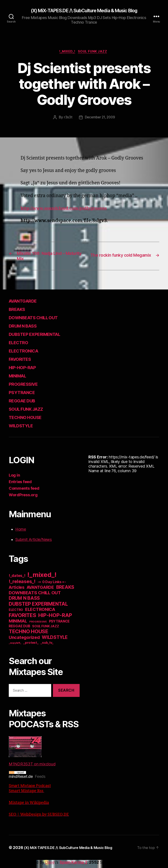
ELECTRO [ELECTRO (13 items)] (16, 614)
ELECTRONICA (27, 354)
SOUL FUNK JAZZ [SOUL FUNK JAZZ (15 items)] (45, 630)
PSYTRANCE (25, 396)
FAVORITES (23, 363)
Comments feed (24, 492)
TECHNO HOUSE (29, 421)
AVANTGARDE (26, 304)
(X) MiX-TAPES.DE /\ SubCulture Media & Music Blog (84, 11)
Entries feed (20, 485)
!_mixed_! (67, 53)
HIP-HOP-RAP (26, 371)
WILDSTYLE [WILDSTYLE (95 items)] (55, 641)
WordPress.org (23, 499)
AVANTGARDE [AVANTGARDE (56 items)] (40, 591)
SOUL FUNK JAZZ (95, 53)
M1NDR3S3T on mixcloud (32, 755)
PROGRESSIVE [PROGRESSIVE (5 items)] (38, 625)
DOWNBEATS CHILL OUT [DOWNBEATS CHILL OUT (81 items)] (35, 596)
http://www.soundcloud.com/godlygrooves (69, 210)
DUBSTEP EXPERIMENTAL (41, 338)
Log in (14, 479)
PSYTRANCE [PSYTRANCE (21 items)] (59, 625)
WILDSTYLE (24, 429)
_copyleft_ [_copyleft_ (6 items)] (15, 647)
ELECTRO (20, 346)
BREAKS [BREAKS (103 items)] (65, 591)
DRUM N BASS (27, 329)
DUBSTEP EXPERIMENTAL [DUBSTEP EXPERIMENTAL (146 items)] (38, 608)
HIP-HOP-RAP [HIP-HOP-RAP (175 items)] (55, 619)
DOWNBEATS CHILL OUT (39, 321)
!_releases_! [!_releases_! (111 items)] (22, 585)
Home (21, 533)
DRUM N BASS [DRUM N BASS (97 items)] (24, 602)
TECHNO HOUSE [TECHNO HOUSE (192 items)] (29, 635)
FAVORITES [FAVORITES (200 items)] (23, 619)
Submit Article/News (34, 543)
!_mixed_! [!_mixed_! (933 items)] (42, 578)
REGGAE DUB (25, 404)
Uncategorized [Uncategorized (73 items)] (24, 641)
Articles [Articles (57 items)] (17, 591)
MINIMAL (20, 379)
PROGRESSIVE (27, 388)
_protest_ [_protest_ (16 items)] (31, 646)
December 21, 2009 (100, 119)
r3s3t (67, 119)
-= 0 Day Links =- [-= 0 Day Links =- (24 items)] (52, 586)
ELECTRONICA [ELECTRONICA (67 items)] (40, 613)
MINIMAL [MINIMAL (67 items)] (18, 625)
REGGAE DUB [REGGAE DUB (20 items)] (19, 630)
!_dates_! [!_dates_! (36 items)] (17, 579)
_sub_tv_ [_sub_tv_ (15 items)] (47, 646)
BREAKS (19, 313)
